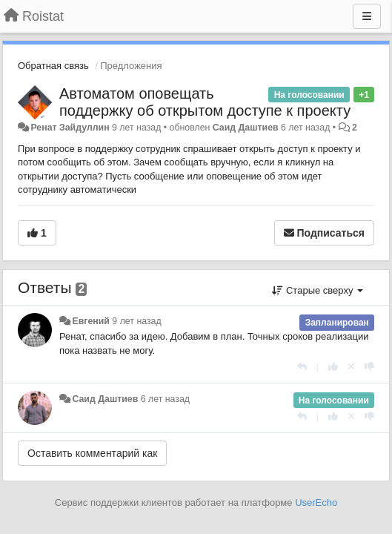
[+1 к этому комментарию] (333, 367)
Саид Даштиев (246, 128)
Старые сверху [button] (318, 290)
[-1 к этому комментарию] (369, 367)
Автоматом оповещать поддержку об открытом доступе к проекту (205, 102)
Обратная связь (53, 66)
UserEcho (316, 502)
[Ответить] (302, 367)
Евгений (90, 321)
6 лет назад (165, 399)
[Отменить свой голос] (351, 367)
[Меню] (367, 16)
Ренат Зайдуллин (70, 128)
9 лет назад (136, 321)
